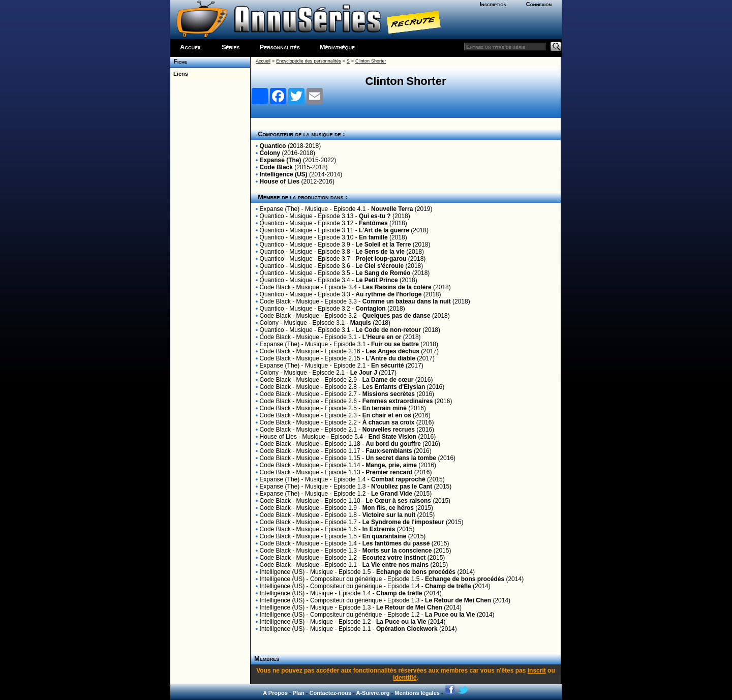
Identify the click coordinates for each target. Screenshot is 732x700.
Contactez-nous (331, 693)
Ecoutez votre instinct (394, 558)
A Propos (275, 693)
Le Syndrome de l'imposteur (403, 522)
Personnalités (280, 47)
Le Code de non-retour (388, 330)
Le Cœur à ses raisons (398, 501)
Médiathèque (337, 47)
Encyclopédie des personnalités (308, 61)
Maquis (361, 323)
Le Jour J (364, 373)
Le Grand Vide (392, 494)
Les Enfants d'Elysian (394, 387)
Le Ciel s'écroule (379, 266)
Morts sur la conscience (397, 551)
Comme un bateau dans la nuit (407, 301)
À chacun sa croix (389, 422)
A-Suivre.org (373, 693)
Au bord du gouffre (393, 444)
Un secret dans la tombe (401, 458)
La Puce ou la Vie (450, 615)
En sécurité (388, 366)
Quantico (273, 146)
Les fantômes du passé (396, 543)
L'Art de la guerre (384, 230)
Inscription (493, 4)
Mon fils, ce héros (388, 508)
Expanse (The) (281, 160)
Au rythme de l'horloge (388, 294)
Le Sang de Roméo (383, 273)
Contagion (370, 309)
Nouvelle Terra (392, 209)
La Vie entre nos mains (396, 565)
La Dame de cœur (388, 380)
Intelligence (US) (284, 174)
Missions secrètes (389, 394)
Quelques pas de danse (396, 316)
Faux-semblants (389, 451)
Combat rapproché (398, 479)
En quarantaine (385, 536)
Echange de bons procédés (416, 572)
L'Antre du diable (390, 358)
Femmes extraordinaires (398, 401)
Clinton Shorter (371, 61)
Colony (270, 153)
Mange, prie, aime (391, 465)
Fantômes (373, 223)
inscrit (537, 671)
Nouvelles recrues (389, 430)
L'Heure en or (382, 337)
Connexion (539, 4)
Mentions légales (417, 693)
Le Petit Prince (376, 280)
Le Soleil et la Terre (383, 245)
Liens (179, 74)
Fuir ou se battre (395, 344)
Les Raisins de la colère (397, 287)
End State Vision (392, 437)
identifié (405, 678)
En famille (373, 237)
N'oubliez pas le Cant (402, 486)
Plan (299, 693)
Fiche (179, 62)
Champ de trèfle (448, 586)
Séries (231, 47)
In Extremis (379, 529)
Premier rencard (389, 472)
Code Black (276, 167)
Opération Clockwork (407, 629)
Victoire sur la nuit (389, 515)
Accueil (191, 47)
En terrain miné (385, 408)
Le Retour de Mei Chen (458, 600)
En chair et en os (387, 415)
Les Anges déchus (392, 351)
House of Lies (280, 181)
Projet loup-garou (381, 259)
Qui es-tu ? (375, 216)
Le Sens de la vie (380, 252)
